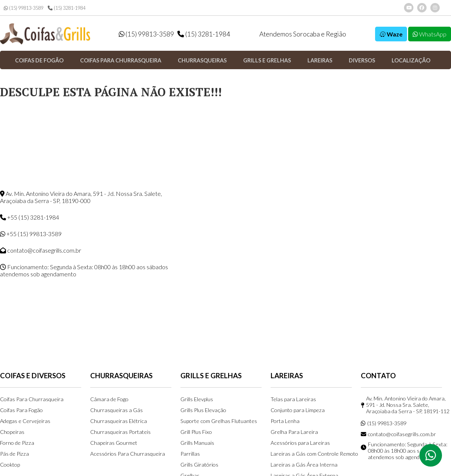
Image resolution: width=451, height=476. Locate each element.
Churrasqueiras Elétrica (119, 421)
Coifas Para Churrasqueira (32, 399)
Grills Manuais (197, 443)
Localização (411, 60)
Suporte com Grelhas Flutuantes (219, 421)
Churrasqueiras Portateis (120, 432)
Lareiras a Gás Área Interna (304, 465)
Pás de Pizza (14, 454)
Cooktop (10, 465)
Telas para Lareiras (293, 399)
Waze (391, 34)
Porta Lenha (285, 421)
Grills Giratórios (199, 465)
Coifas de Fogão (39, 60)
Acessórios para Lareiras (300, 443)
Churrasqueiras (202, 60)
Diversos (362, 60)
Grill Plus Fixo (196, 432)
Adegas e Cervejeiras (25, 421)
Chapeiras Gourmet (114, 443)
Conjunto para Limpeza (298, 410)
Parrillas (190, 454)
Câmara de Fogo (109, 399)
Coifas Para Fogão (21, 410)
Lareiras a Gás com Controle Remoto (314, 454)
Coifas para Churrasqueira (121, 60)
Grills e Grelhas (267, 60)
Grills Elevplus (197, 399)
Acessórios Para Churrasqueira (128, 454)
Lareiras (320, 60)
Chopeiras (12, 432)
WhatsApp (430, 34)
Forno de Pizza (17, 443)
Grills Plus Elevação (203, 410)
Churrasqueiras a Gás (117, 410)
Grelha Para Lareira (294, 432)
